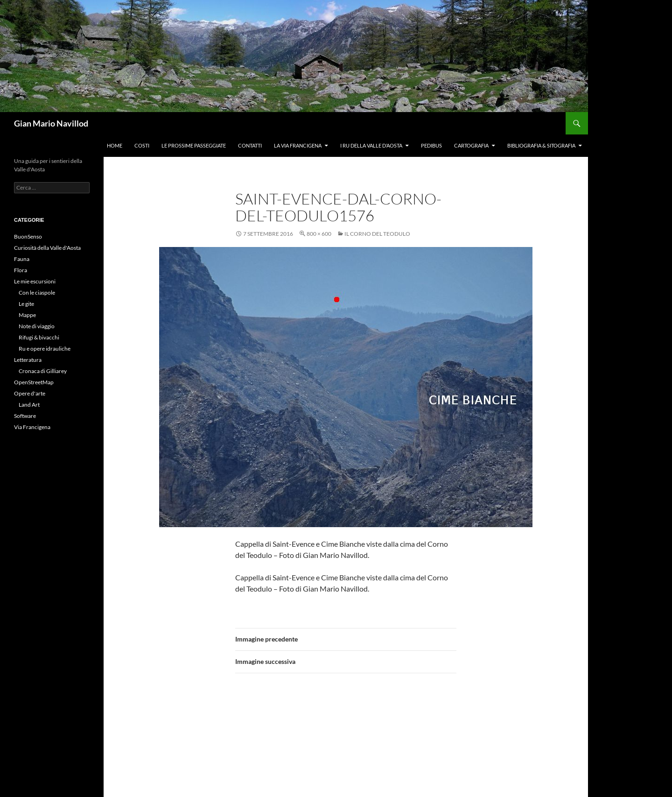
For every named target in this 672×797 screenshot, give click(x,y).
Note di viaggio (37, 326)
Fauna (22, 259)
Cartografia (471, 145)
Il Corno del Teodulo (377, 234)
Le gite (26, 304)
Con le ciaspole (37, 293)
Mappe (27, 315)
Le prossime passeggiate (194, 145)
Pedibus (431, 145)
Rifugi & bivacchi (39, 337)
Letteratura (28, 360)
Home (115, 145)
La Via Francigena (298, 145)
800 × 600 (319, 234)
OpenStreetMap (34, 382)
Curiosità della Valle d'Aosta (47, 248)
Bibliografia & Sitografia (541, 145)
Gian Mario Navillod (51, 123)
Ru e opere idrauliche (45, 349)
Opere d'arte (30, 393)
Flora (21, 270)
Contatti (250, 145)
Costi (142, 145)
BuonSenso (28, 236)
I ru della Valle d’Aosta (371, 145)
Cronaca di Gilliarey (43, 371)
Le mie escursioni (35, 281)
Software (25, 416)
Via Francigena (32, 427)
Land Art (29, 405)
